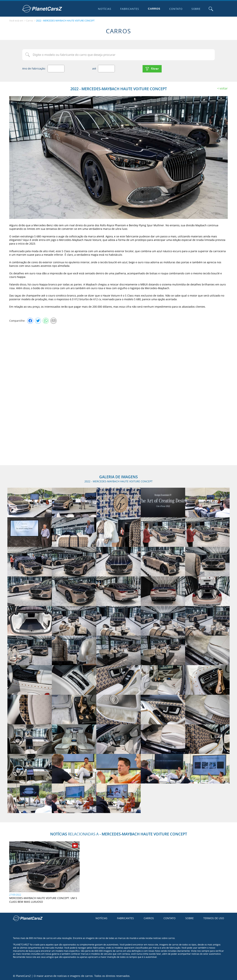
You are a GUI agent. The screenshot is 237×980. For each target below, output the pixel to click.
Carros (154, 9)
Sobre (196, 9)
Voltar (224, 88)
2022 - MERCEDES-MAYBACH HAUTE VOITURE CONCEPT (65, 21)
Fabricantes (129, 9)
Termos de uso (214, 918)
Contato (176, 9)
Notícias (104, 9)
